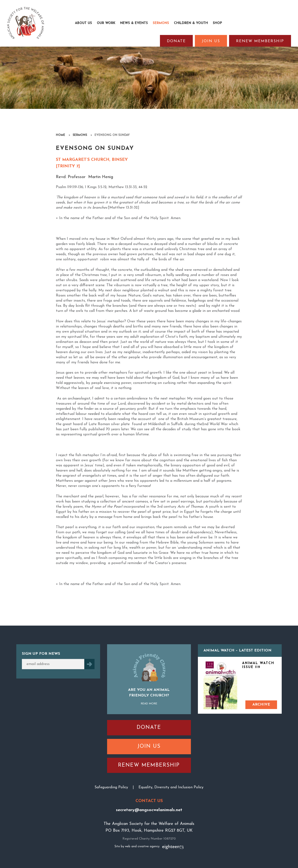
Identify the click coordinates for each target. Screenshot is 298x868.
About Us (83, 23)
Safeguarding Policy (111, 787)
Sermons (161, 23)
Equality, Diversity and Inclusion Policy (171, 787)
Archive (261, 705)
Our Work (106, 23)
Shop (217, 23)
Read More (149, 704)
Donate (176, 41)
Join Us (211, 41)
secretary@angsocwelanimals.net (149, 810)
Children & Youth (191, 23)
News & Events (134, 23)
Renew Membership (260, 41)
